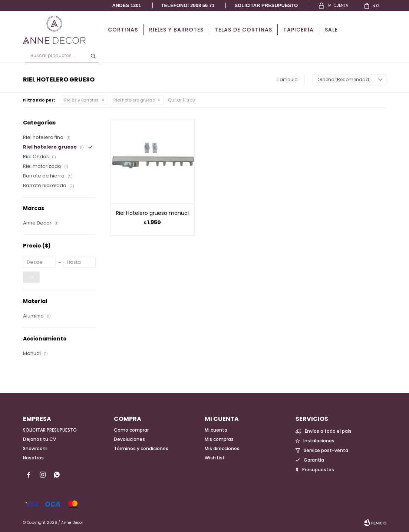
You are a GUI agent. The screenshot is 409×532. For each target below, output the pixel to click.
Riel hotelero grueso (134, 100)
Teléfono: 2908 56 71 (188, 5)
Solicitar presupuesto (266, 5)
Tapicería (298, 30)
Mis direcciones (222, 448)
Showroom (35, 448)
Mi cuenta (216, 430)
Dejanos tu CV (39, 439)
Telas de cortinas (243, 30)
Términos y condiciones (141, 448)
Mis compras (219, 439)
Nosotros (33, 458)
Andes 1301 (127, 5)
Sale (331, 30)
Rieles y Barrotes (176, 30)
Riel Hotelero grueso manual (152, 213)
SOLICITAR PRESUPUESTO (50, 430)
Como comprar (131, 430)
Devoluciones (129, 439)
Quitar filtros (182, 100)
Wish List (215, 458)
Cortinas (123, 30)
